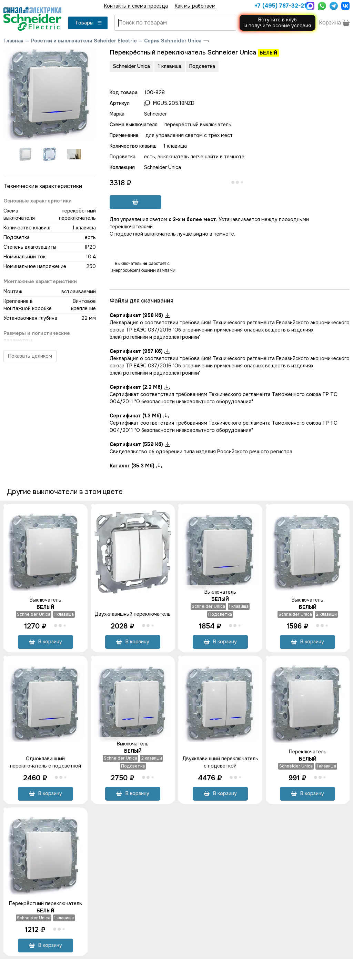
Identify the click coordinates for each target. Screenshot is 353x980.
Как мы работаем (195, 6)
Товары (89, 23)
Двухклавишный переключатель (133, 614)
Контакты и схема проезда (136, 6)
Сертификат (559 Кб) (140, 444)
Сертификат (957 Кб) (140, 351)
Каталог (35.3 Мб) (136, 466)
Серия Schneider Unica (173, 41)
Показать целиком (30, 356)
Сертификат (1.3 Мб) (139, 416)
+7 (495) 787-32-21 (279, 6)
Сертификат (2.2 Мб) (140, 387)
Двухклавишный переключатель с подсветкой (220, 762)
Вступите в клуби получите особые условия (278, 23)
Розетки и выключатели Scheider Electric (84, 41)
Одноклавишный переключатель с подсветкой (46, 762)
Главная (13, 41)
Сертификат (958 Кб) (140, 315)
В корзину (46, 642)
